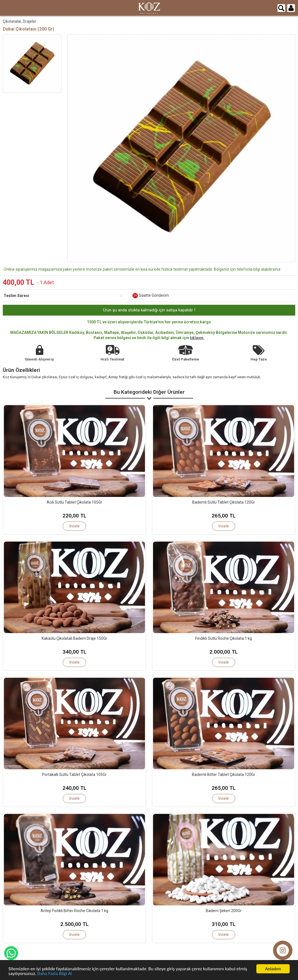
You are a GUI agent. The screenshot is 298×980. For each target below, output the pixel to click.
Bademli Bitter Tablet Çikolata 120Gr (224, 775)
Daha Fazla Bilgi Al (54, 974)
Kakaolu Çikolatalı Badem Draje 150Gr (74, 638)
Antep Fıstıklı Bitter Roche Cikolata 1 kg (74, 911)
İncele (74, 526)
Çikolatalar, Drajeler (20, 21)
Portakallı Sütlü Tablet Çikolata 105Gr (74, 775)
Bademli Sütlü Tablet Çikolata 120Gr (224, 502)
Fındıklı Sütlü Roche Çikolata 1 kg (224, 638)
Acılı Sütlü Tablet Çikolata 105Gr (74, 502)
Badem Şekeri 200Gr (224, 911)
